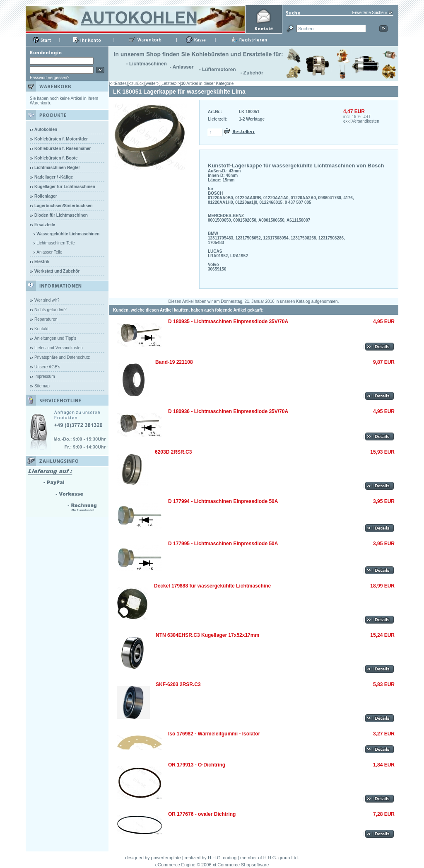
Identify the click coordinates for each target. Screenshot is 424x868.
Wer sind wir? (47, 300)
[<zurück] (136, 83)
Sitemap (42, 386)
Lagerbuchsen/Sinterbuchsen (64, 206)
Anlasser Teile (49, 252)
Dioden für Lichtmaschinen (61, 215)
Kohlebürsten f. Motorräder (61, 139)
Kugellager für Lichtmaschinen (65, 187)
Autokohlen (46, 129)
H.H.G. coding (222, 858)
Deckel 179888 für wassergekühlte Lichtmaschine (212, 586)
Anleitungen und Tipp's (55, 338)
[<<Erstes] (118, 83)
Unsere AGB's (47, 367)
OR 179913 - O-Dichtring (197, 765)
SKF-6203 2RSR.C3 (178, 684)
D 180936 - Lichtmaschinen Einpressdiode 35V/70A (228, 411)
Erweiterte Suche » (370, 13)
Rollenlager (46, 196)
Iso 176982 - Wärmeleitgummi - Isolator (214, 734)
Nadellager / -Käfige (54, 177)
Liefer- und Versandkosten (59, 348)
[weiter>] (152, 83)
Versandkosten (366, 121)
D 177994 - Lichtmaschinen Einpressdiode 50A (223, 501)
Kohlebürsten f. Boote (56, 158)
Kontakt (41, 329)
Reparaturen (46, 319)
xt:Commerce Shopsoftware (241, 865)
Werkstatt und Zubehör (57, 271)
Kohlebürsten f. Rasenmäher (63, 149)
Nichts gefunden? (51, 310)
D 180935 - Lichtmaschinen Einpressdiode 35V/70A (228, 322)
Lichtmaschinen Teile (56, 243)
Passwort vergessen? (50, 78)
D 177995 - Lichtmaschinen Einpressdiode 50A (223, 544)
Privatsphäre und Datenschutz (62, 357)
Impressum (45, 376)
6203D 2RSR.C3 (173, 452)
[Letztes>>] (171, 83)
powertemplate (166, 858)
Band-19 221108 (174, 362)
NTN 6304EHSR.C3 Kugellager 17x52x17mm (207, 635)
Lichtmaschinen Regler (57, 168)
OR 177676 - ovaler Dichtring (202, 814)
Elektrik (42, 262)
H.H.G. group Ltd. (281, 858)
